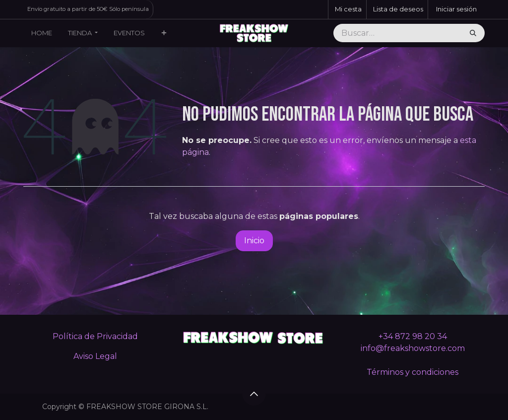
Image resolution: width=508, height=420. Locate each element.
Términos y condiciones (413, 372)
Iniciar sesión (456, 9)
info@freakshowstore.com (413, 348)
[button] (254, 394)
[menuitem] (42, 33)
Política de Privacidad (95, 336)
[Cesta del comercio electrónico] (347, 9)
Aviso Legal (95, 356)
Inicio (254, 241)
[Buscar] (473, 33)
